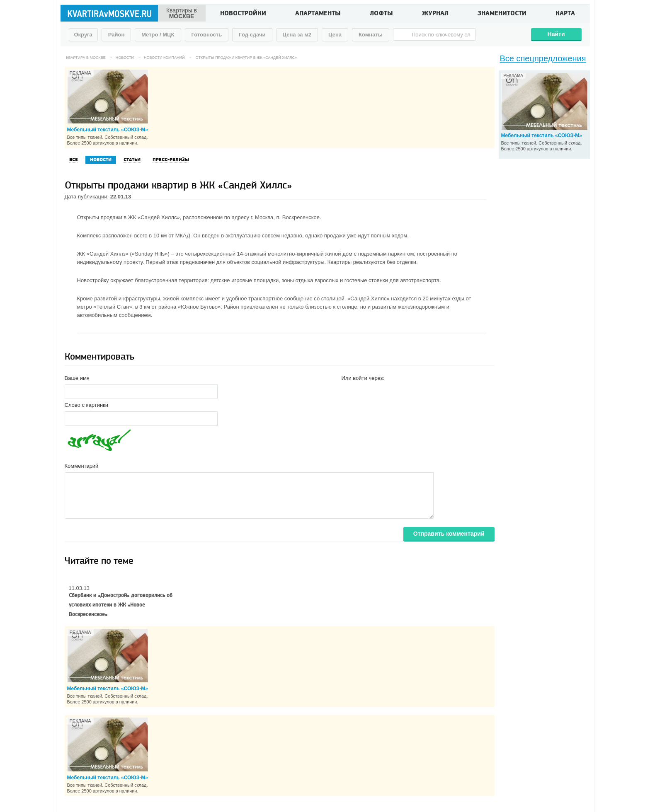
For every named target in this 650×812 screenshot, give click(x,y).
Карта (565, 14)
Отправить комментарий (449, 534)
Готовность (207, 35)
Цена (335, 35)
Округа (83, 35)
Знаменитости (502, 14)
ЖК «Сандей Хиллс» (154, 217)
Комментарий (82, 466)
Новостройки (243, 14)
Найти (556, 34)
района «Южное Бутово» (189, 307)
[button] (348, 391)
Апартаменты (318, 14)
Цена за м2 (297, 35)
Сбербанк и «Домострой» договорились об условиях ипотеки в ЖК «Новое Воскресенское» (121, 605)
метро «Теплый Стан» (105, 307)
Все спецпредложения (543, 58)
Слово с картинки (87, 405)
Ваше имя (77, 378)
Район (116, 35)
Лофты (381, 14)
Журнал (435, 14)
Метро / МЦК (158, 35)
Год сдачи (252, 35)
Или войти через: (363, 378)
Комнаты (371, 35)
